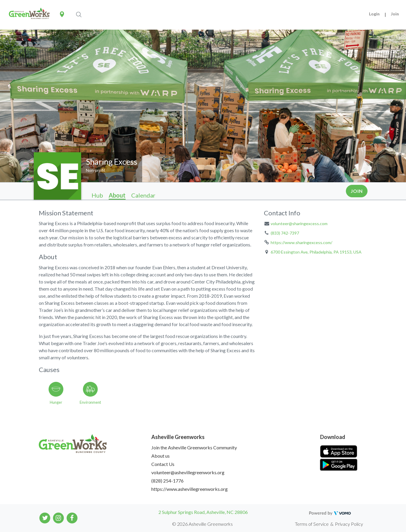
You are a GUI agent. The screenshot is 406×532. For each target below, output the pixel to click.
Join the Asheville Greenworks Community (194, 447)
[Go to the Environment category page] (90, 392)
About (117, 195)
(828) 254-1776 (167, 481)
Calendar (143, 195)
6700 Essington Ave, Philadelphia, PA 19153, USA (316, 252)
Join (395, 14)
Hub (97, 195)
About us (161, 456)
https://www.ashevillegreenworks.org (190, 489)
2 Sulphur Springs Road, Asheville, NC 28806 (203, 512)
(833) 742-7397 (285, 233)
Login (374, 14)
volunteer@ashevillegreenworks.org (188, 472)
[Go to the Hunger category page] (56, 392)
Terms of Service (312, 524)
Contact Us (163, 464)
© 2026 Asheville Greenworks (202, 524)
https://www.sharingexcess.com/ (301, 242)
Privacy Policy (349, 524)
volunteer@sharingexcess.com (299, 223)
